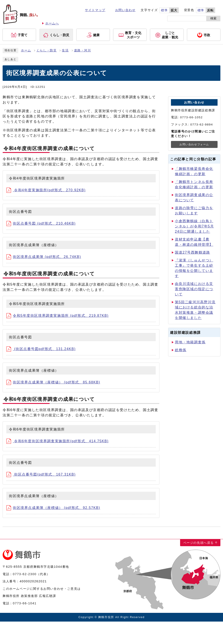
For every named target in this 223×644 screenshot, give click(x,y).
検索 (213, 18)
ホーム (26, 50)
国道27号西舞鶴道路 (193, 252)
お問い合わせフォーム (194, 144)
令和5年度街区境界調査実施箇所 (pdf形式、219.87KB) (57, 316)
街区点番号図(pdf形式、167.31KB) (41, 474)
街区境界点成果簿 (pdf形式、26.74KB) (44, 257)
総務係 (181, 350)
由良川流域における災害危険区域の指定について (194, 289)
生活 (65, 50)
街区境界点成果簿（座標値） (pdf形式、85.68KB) (53, 382)
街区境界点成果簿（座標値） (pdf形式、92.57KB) (53, 508)
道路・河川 (83, 50)
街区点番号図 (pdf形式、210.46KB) (41, 223)
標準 (164, 10)
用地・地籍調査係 (190, 342)
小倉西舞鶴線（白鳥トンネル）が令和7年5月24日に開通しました (194, 226)
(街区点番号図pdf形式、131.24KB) (41, 349)
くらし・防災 (47, 50)
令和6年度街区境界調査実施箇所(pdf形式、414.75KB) (57, 441)
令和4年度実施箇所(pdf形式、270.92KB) (46, 190)
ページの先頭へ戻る (199, 543)
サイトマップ (95, 10)
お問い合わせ (125, 10)
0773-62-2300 (25, 574)
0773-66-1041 (25, 603)
